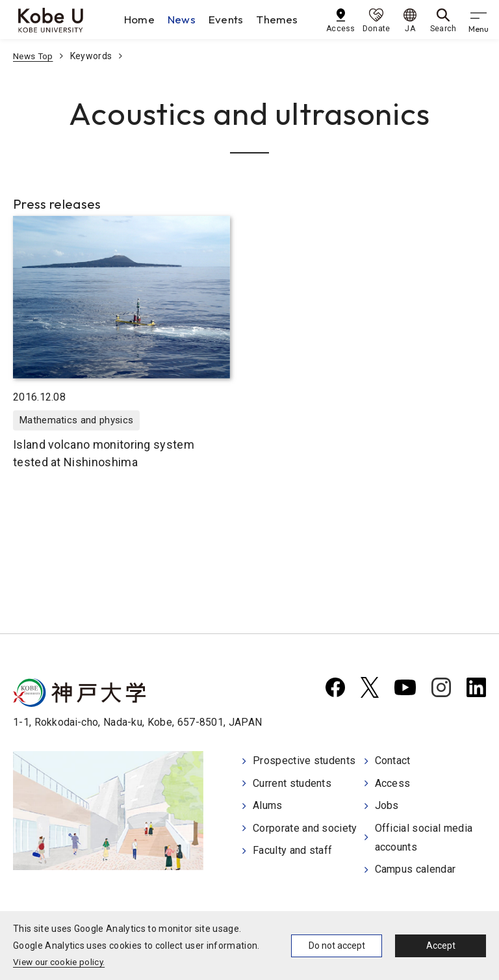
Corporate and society (305, 828)
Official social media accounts (424, 837)
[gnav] (480, 20)
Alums (268, 805)
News (184, 19)
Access (393, 783)
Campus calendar (416, 868)
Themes (280, 19)
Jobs (387, 805)
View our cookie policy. (61, 962)
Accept (441, 946)
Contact (393, 762)
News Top (34, 56)
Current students (292, 783)
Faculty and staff (292, 850)
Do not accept (337, 946)
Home (142, 19)
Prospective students (304, 762)
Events (229, 19)
